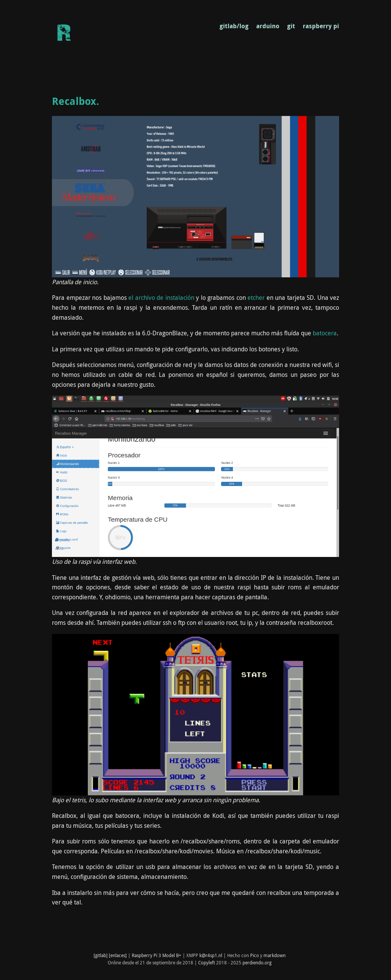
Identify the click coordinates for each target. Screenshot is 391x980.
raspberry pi (321, 26)
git (291, 26)
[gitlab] (101, 955)
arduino (268, 26)
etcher (256, 298)
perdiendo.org (257, 962)
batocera (325, 333)
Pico (254, 955)
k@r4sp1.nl (211, 955)
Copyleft (207, 962)
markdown (275, 955)
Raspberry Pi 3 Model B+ (157, 955)
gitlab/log (234, 26)
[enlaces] (118, 955)
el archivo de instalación (161, 298)
